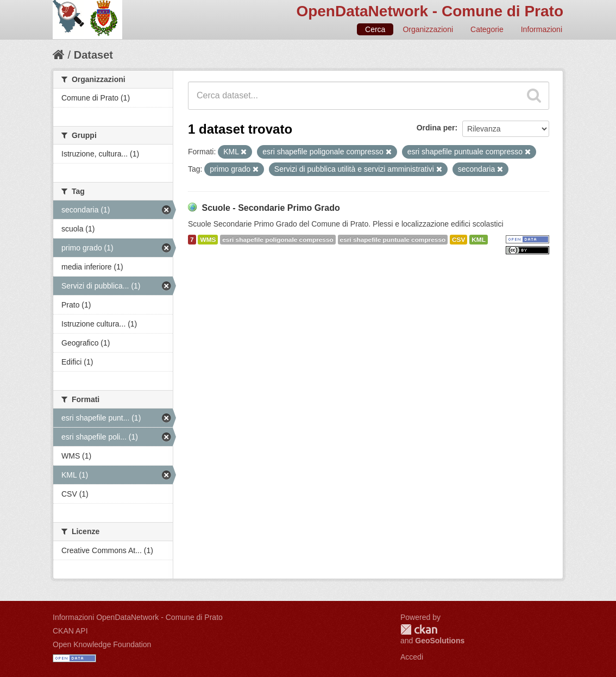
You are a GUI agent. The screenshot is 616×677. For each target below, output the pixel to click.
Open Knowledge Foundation (102, 644)
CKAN (419, 629)
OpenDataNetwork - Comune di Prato (430, 11)
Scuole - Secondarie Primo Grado (271, 208)
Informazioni (542, 29)
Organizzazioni (428, 29)
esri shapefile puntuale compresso (393, 240)
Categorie (487, 29)
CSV (458, 240)
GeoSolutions (440, 641)
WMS (208, 240)
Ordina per (436, 128)
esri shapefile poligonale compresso (278, 240)
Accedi (412, 657)
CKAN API (70, 631)
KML (479, 240)
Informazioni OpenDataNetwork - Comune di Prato (138, 617)
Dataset (93, 55)
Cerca (375, 29)
